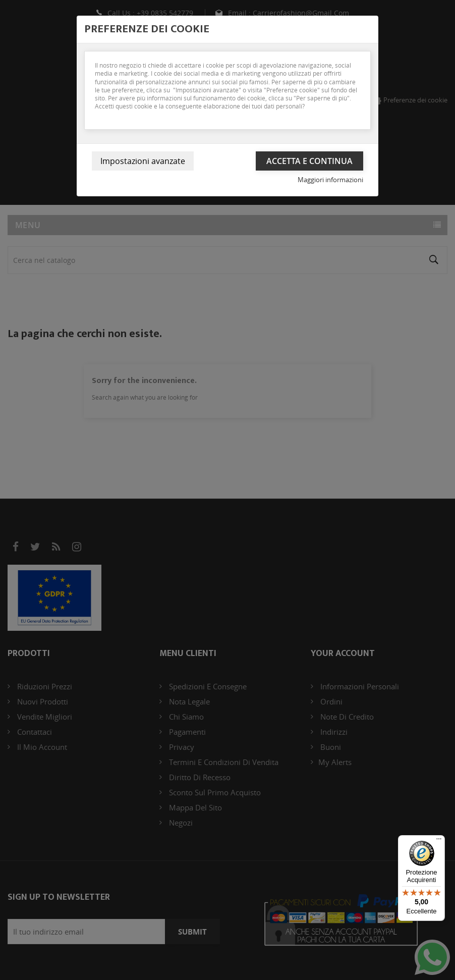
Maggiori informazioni (330, 180)
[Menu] (439, 841)
